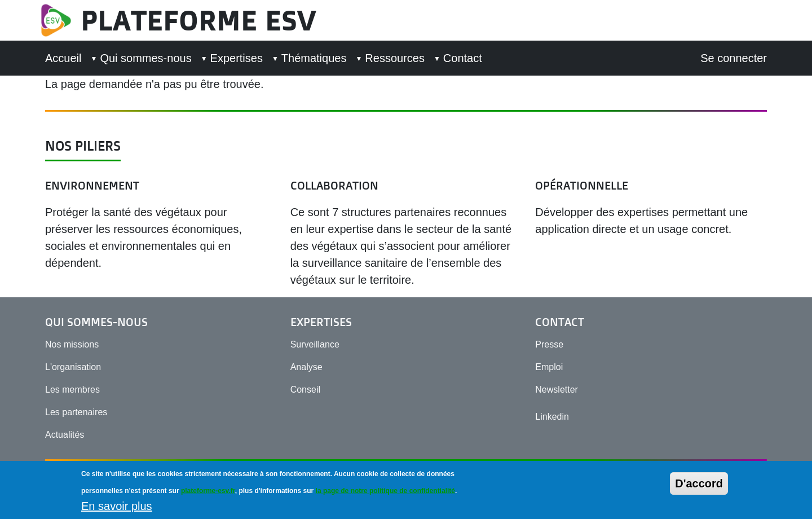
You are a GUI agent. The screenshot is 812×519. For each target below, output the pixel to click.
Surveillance (315, 344)
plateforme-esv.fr (208, 494)
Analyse (306, 367)
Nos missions (72, 344)
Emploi (549, 367)
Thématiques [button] (314, 58)
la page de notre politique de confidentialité (385, 494)
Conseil (305, 390)
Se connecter (734, 58)
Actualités (65, 435)
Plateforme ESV (198, 20)
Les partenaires (76, 412)
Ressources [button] (395, 58)
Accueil (63, 58)
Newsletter (557, 390)
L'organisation (73, 367)
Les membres (72, 390)
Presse (549, 344)
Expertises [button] (237, 58)
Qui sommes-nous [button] (145, 58)
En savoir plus (117, 509)
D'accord (699, 487)
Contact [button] (463, 58)
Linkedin (552, 417)
